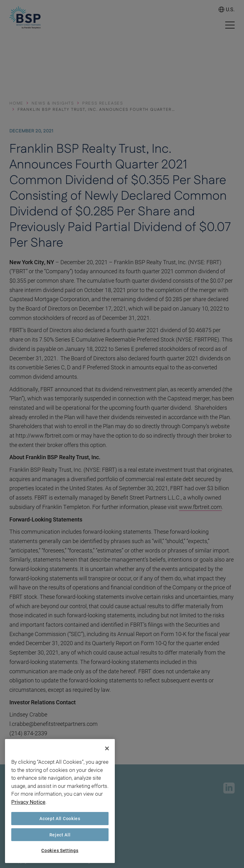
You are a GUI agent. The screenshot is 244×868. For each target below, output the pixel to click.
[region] (60, 801)
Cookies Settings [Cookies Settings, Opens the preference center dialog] (60, 850)
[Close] (107, 748)
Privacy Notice (28, 802)
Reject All (60, 835)
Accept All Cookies (60, 818)
